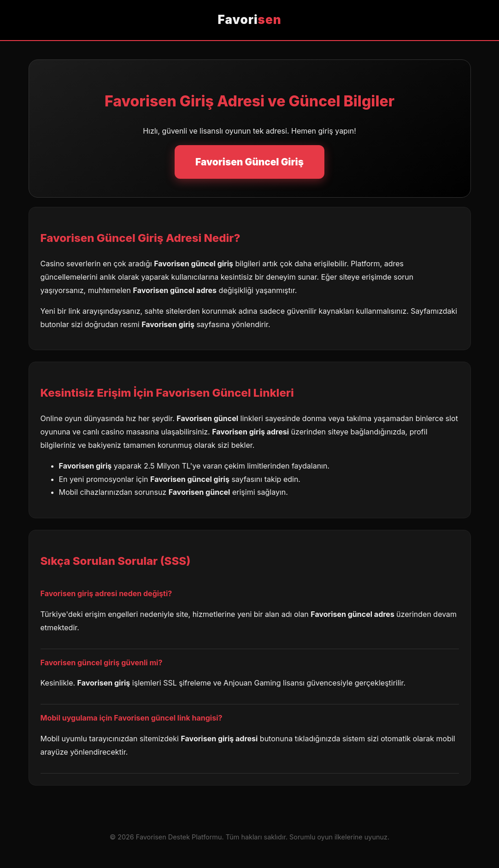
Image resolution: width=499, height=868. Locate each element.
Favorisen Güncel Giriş (249, 162)
